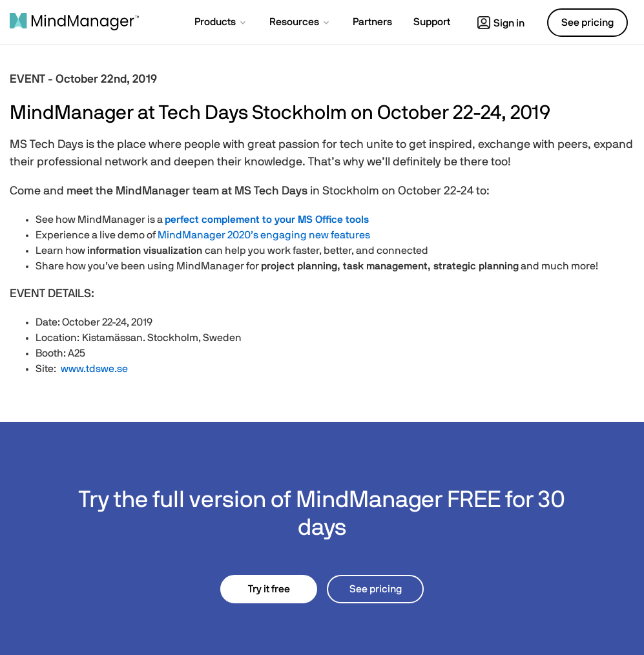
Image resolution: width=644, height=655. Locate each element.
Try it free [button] (269, 589)
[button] (221, 23)
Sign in (501, 23)
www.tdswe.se (93, 369)
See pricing (376, 589)
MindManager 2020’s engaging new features (264, 235)
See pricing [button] (587, 23)
